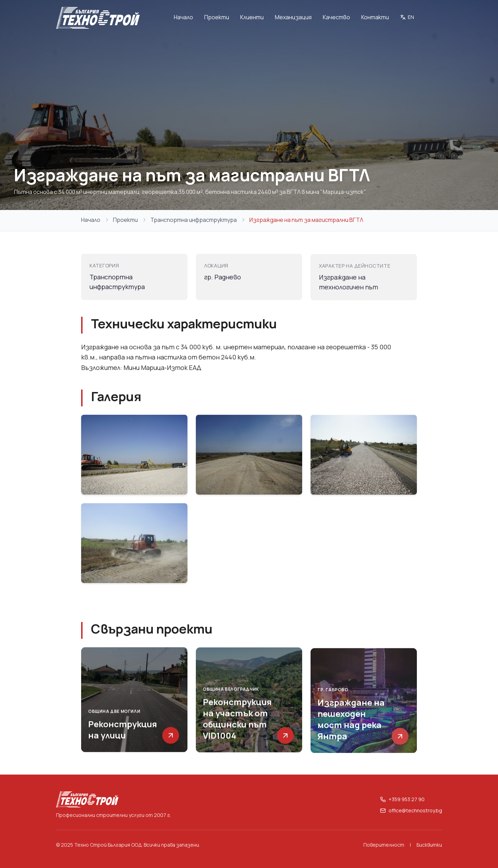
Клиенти (252, 17)
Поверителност (384, 845)
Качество (336, 17)
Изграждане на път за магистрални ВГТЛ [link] (306, 220)
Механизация (293, 17)
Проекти (217, 17)
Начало (183, 17)
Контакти (375, 17)
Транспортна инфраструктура (194, 220)
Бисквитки (429, 845)
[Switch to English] (407, 18)
